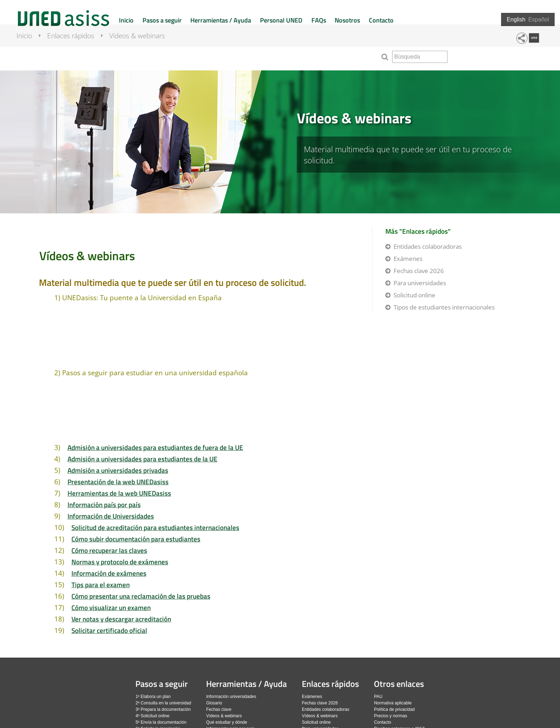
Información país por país (104, 504)
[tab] (280, 142)
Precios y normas (391, 716)
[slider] (280, 142)
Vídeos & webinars (144, 55)
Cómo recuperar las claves (109, 550)
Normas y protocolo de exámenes (120, 562)
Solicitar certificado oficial (109, 630)
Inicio (126, 20)
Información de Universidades (111, 516)
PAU (378, 697)
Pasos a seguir (162, 20)
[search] (420, 57)
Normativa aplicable (393, 703)
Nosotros (347, 20)
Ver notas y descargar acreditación (121, 619)
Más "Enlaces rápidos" (418, 231)
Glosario (214, 703)
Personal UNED (281, 20)
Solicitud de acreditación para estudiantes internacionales (155, 527)
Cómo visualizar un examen (111, 607)
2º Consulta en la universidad (163, 703)
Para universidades (420, 283)
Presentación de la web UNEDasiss (118, 482)
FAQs (319, 20)
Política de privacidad (394, 709)
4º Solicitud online (152, 716)
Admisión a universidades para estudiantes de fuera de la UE (155, 447)
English (516, 19)
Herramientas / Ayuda (221, 20)
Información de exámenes (109, 573)
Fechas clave (219, 709)
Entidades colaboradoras (428, 246)
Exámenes (408, 259)
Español (539, 19)
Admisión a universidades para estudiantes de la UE (142, 459)
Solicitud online (414, 295)
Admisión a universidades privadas (118, 470)
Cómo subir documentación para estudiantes (136, 539)
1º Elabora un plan (153, 697)
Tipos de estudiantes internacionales (444, 307)
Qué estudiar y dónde (227, 722)
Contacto (381, 20)
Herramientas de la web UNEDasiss (119, 493)
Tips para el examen (101, 585)
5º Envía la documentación (161, 722)
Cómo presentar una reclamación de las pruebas (141, 596)
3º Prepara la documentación (163, 709)
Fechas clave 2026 (419, 271)
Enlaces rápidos (77, 55)
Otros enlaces (399, 684)
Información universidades (231, 697)
